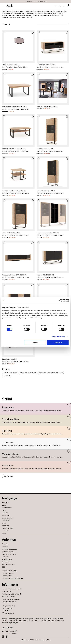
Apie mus (5, 544)
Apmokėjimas (7, 591)
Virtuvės (5, 513)
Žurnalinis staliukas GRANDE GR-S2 (14, 149)
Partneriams (6, 562)
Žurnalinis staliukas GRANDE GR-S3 (14, 191)
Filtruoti (6, 24)
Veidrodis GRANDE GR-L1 (11, 65)
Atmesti (35, 343)
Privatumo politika (8, 573)
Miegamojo (6, 515)
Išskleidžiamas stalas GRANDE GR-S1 (14, 107)
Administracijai (7, 559)
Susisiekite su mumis (9, 554)
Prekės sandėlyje (8, 528)
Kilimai (4, 533)
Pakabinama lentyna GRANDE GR (48, 233)
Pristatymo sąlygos (8, 597)
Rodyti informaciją (58, 337)
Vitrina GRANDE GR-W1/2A (46, 191)
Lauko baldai (6, 521)
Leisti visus (58, 343)
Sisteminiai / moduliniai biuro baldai (51, 373)
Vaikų (4, 505)
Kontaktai (5, 546)
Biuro (4, 510)
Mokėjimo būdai (7, 606)
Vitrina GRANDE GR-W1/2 (45, 149)
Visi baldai (5, 531)
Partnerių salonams (8, 565)
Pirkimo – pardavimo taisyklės (12, 589)
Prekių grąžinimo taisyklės (11, 599)
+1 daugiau (7, 376)
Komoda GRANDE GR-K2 (45, 275)
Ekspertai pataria (8, 552)
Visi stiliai (10, 476)
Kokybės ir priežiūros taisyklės (12, 594)
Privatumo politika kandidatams (13, 578)
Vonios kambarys (8, 518)
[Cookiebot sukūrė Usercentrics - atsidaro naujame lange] (60, 300)
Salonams (5, 557)
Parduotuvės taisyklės (9, 571)
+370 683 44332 (9, 634)
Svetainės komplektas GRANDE (47, 107)
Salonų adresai (42, 1)
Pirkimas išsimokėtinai (9, 602)
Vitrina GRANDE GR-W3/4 (11, 233)
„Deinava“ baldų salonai (10, 549)
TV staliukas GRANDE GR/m (46, 65)
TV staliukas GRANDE (9, 359)
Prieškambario (7, 508)
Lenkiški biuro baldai (10, 373)
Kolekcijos (5, 526)
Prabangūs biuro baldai (28, 373)
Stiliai (4, 523)
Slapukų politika (7, 576)
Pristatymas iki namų (30, 1)
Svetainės (5, 503)
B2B (3, 567)
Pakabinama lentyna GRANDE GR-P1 (14, 275)
